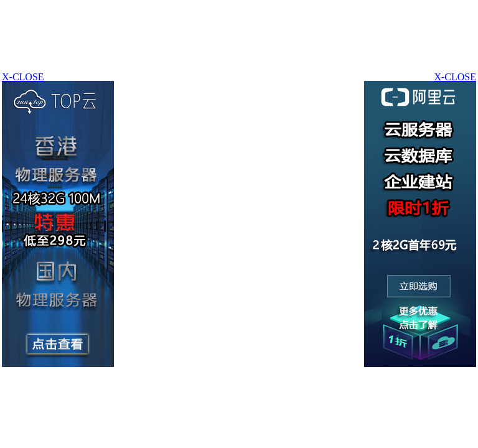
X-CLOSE (455, 77)
